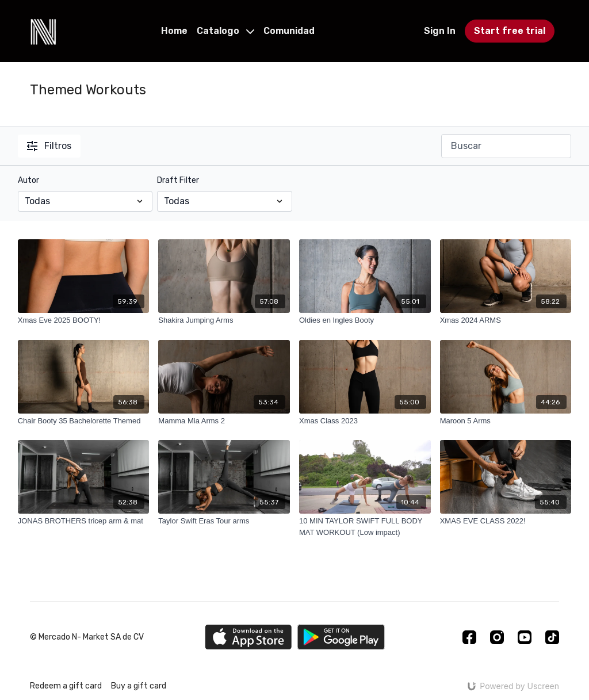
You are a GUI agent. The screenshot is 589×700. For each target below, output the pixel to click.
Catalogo (225, 31)
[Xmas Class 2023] (365, 421)
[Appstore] (248, 637)
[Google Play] (341, 637)
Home (174, 31)
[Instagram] (497, 637)
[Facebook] (469, 637)
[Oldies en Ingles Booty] (365, 320)
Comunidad (289, 31)
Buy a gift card (139, 686)
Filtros (49, 146)
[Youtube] (525, 637)
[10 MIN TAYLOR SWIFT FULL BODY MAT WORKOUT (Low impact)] (365, 527)
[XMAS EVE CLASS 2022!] (506, 521)
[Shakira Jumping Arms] (224, 320)
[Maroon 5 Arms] (506, 421)
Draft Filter (178, 180)
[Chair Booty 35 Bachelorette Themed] (84, 421)
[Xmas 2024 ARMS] (506, 320)
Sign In (440, 31)
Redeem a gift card (66, 686)
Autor (28, 180)
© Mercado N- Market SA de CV (87, 637)
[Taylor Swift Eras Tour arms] (224, 521)
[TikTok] (552, 637)
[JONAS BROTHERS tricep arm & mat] (84, 521)
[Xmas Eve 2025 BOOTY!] (84, 320)
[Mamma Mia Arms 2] (224, 421)
